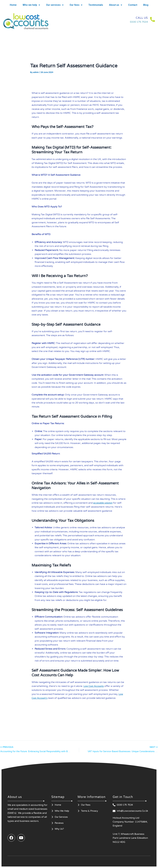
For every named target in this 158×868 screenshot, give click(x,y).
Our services (55, 5)
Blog (146, 5)
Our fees (76, 5)
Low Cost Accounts (94, 686)
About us (116, 5)
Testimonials (96, 5)
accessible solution (104, 503)
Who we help (31, 5)
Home (13, 5)
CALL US (138, 18)
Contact (133, 5)
